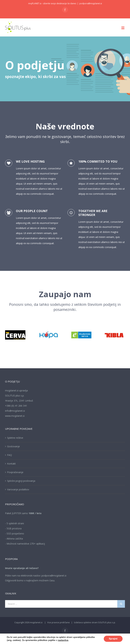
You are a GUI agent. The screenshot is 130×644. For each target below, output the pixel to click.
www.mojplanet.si (15, 416)
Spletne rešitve (15, 438)
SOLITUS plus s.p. (107, 622)
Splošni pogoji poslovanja (21, 481)
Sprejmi (113, 639)
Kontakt (11, 464)
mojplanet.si (36, 622)
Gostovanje (13, 446)
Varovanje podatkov (18, 489)
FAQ (9, 455)
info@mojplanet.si (15, 411)
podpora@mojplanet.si (91, 3)
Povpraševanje (15, 472)
